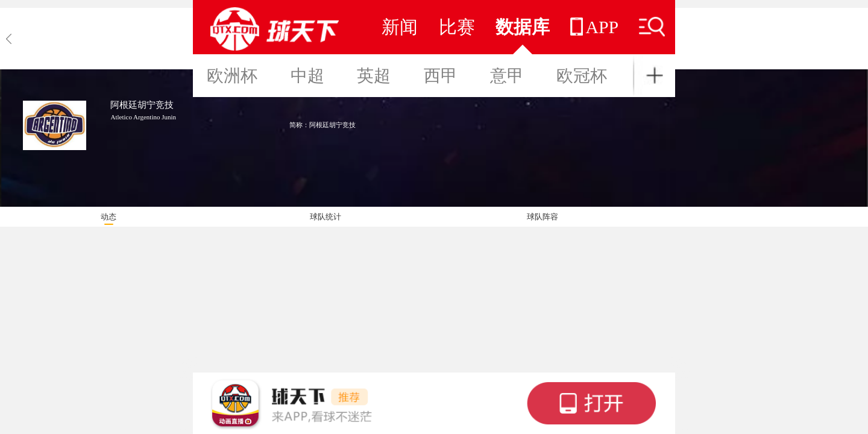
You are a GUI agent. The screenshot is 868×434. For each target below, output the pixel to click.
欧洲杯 (232, 76)
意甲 (507, 76)
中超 (307, 76)
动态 (108, 217)
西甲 (441, 76)
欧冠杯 (582, 76)
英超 (374, 76)
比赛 (457, 27)
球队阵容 (542, 217)
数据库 (523, 27)
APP (594, 27)
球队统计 (325, 217)
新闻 (400, 27)
